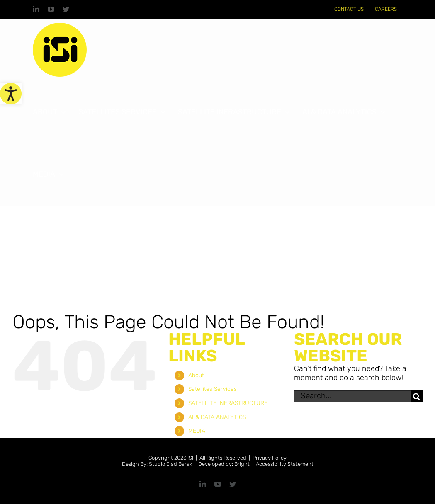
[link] (11, 94)
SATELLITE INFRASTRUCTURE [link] (228, 403)
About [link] (196, 375)
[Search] (417, 396)
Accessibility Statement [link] (285, 464)
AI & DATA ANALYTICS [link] (217, 417)
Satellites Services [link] (213, 389)
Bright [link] (242, 464)
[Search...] (352, 396)
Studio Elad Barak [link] (170, 464)
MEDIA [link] (197, 431)
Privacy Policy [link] (270, 458)
